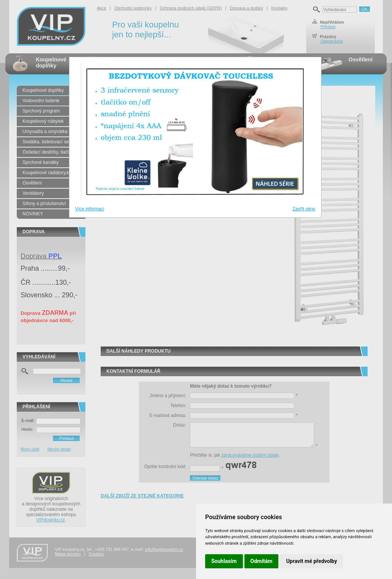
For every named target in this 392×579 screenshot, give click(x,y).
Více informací (90, 209)
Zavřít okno (304, 209)
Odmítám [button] (262, 561)
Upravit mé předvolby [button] (311, 561)
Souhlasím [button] (224, 561)
